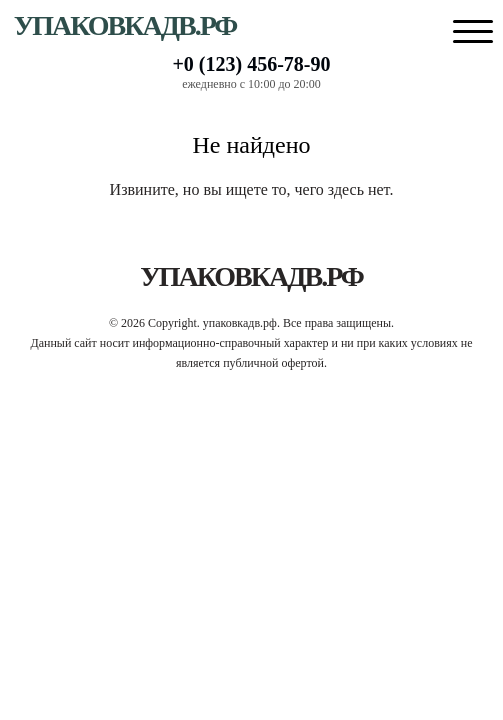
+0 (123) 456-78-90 (251, 64)
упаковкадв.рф (125, 25)
